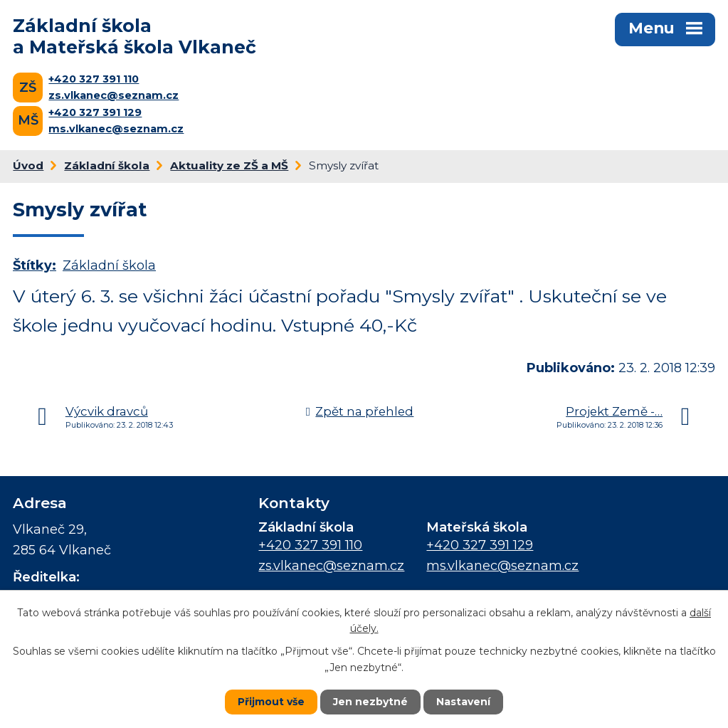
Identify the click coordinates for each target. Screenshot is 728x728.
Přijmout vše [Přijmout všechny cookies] (271, 702)
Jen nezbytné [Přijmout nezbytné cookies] (370, 702)
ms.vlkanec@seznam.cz (116, 129)
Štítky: (35, 265)
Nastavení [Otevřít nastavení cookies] (463, 702)
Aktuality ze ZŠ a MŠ (229, 165)
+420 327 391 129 (95, 112)
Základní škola (107, 165)
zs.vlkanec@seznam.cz (114, 95)
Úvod (28, 165)
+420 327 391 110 (94, 79)
